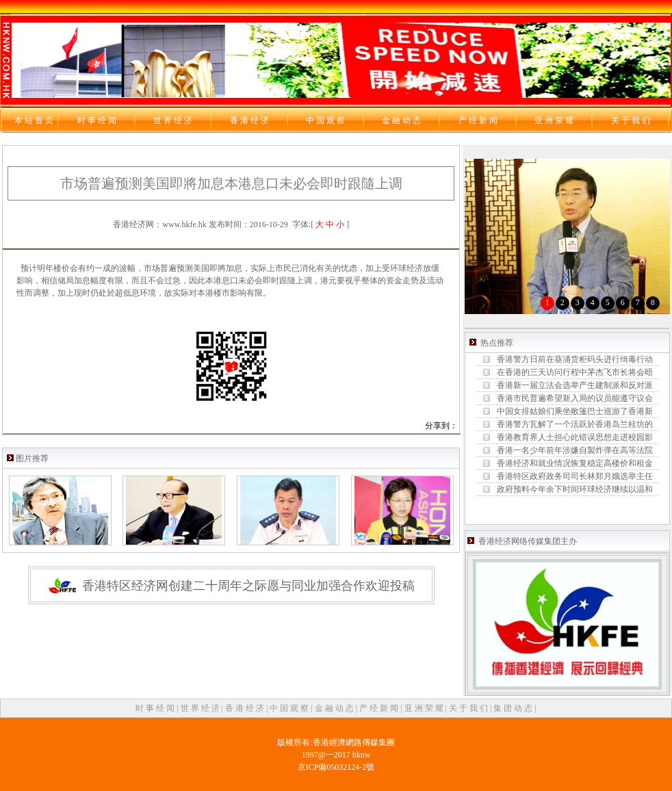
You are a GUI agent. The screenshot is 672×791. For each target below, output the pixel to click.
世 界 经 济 (201, 708)
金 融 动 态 (335, 708)
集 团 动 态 (514, 708)
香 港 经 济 (246, 708)
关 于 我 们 (469, 708)
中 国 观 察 (290, 708)
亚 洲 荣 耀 (425, 708)
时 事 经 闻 (156, 708)
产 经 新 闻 (380, 708)
